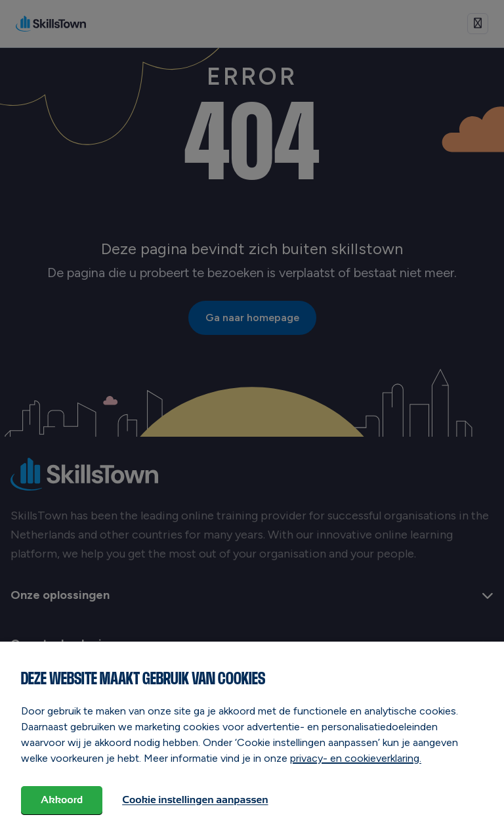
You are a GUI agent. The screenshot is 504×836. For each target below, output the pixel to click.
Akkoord (62, 800)
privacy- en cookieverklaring (355, 758)
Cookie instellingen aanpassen (195, 800)
